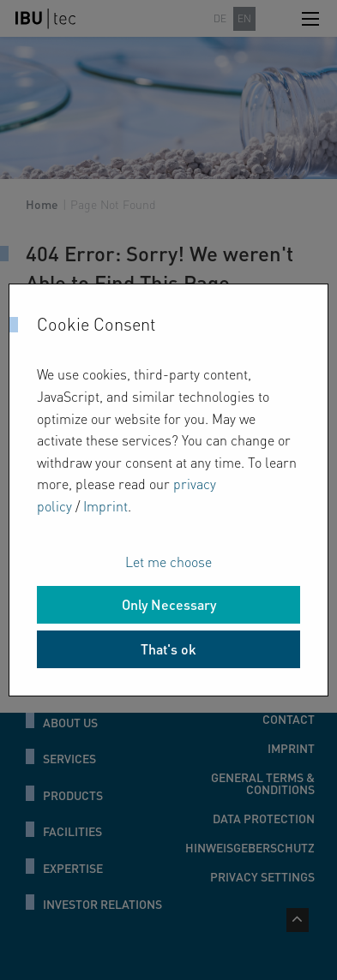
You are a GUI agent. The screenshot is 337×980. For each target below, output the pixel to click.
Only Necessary (169, 604)
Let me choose (168, 562)
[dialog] (168, 490)
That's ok (168, 649)
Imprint (105, 506)
